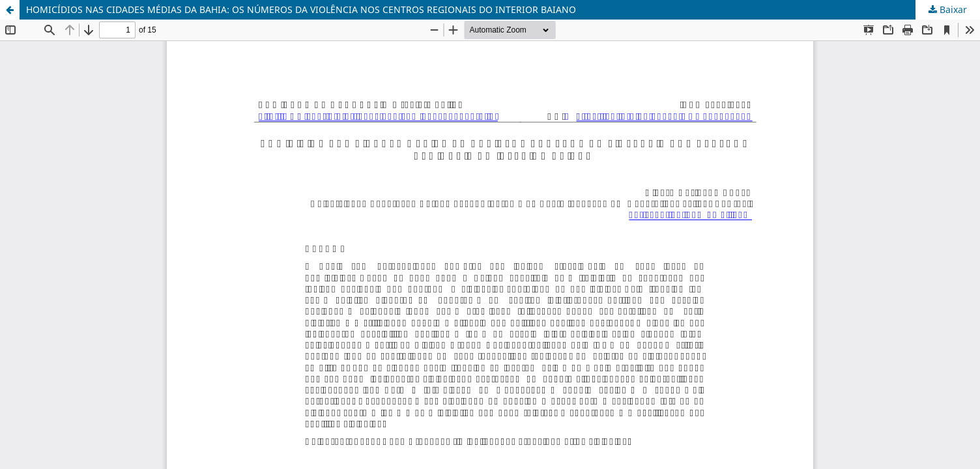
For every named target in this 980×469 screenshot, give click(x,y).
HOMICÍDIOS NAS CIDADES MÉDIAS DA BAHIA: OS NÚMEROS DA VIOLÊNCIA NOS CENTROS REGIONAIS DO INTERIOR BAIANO (301, 9)
